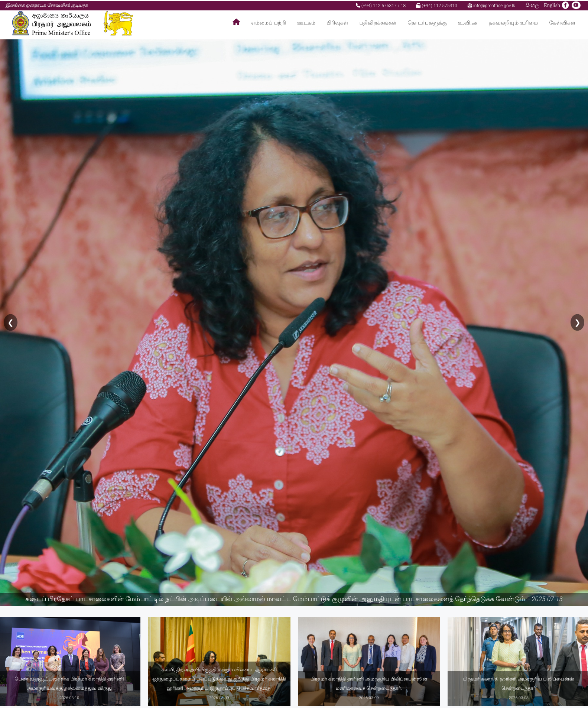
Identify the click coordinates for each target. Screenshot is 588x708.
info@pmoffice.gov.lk (491, 5)
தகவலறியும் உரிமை (514, 22)
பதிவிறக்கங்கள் (378, 22)
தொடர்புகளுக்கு (427, 22)
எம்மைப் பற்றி (269, 22)
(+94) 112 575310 (436, 5)
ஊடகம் (306, 22)
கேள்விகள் (563, 22)
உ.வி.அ (468, 22)
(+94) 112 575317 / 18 (381, 5)
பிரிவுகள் (337, 22)
